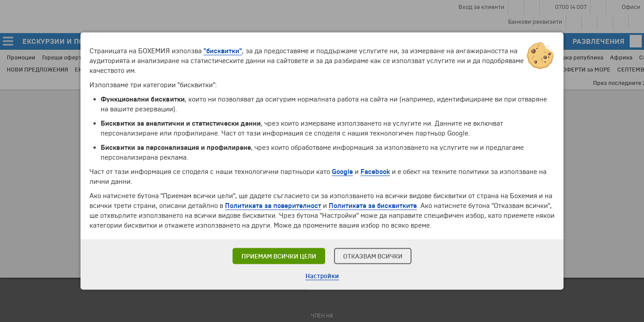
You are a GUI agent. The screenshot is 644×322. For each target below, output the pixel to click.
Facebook (375, 172)
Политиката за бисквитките (373, 206)
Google (342, 172)
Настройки (322, 276)
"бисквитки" (223, 51)
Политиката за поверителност (273, 206)
